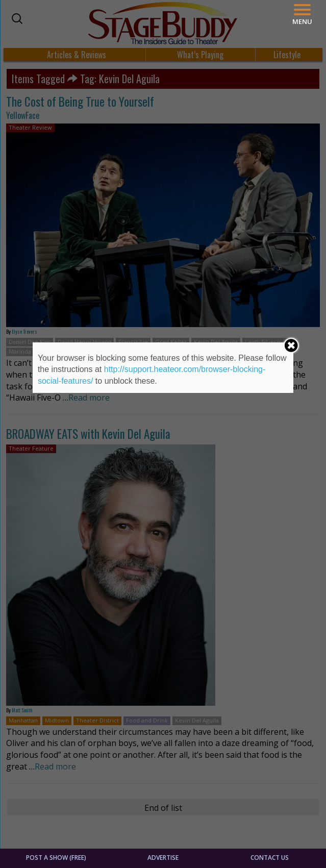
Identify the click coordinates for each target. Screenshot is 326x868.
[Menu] (302, 15)
